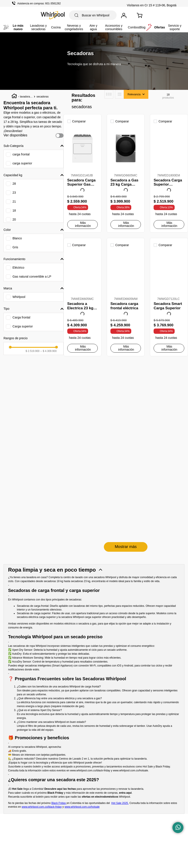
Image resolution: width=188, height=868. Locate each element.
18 (14, 211)
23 (14, 193)
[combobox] (93, 15)
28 (14, 184)
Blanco (17, 238)
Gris (15, 247)
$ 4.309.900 (48, 436)
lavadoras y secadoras (26, 97)
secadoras (42, 97)
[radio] (109, 94)
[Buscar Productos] (76, 15)
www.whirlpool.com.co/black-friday (90, 650)
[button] (34, 146)
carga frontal (21, 155)
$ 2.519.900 (33, 436)
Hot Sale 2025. (120, 682)
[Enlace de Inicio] (14, 97)
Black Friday (59, 682)
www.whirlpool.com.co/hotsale (130, 650)
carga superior (22, 164)
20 (14, 220)
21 (14, 202)
